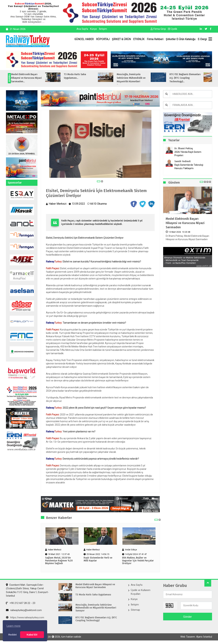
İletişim (103, 29)
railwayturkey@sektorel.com (24, 610)
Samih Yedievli (182, 161)
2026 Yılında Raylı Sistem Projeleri (188, 154)
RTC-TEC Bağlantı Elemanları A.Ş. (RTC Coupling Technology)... (193, 78)
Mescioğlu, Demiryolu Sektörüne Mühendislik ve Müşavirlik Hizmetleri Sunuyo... (139, 80)
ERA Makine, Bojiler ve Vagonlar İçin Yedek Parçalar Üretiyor (138, 561)
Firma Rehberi (155, 39)
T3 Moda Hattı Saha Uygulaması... (83, 76)
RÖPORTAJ (103, 39)
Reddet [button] (13, 635)
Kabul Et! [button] (32, 635)
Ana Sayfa (82, 29)
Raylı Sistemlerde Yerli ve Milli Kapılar (98, 559)
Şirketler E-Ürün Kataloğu (181, 39)
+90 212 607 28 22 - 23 (21, 603)
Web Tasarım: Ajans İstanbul (196, 637)
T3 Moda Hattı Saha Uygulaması (93, 595)
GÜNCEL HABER (84, 39)
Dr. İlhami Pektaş (184, 148)
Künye (94, 29)
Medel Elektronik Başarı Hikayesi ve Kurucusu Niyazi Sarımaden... (35, 78)
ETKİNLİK (139, 39)
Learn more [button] (13, 626)
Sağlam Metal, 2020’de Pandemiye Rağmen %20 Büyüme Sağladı (59, 561)
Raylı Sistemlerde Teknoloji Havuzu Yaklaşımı (189, 167)
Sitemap (135, 610)
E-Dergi (202, 39)
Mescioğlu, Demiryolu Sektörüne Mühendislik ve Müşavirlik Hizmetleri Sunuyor (96, 608)
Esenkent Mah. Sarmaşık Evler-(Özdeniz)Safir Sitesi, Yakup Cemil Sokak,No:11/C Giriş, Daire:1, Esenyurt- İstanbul (27, 590)
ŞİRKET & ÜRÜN (121, 39)
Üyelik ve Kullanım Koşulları (141, 592)
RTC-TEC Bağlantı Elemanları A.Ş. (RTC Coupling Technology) (96, 619)
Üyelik (173, 29)
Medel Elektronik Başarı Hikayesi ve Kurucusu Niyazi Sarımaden (185, 223)
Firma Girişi (158, 29)
